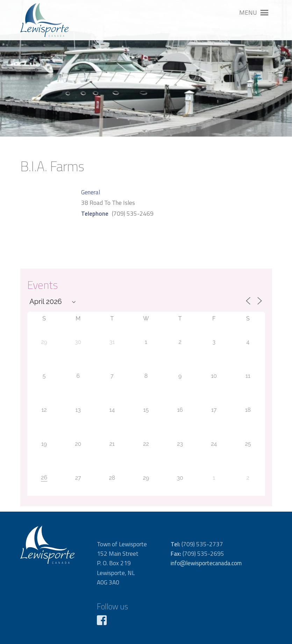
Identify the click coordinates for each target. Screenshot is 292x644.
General (91, 192)
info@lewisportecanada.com (206, 563)
